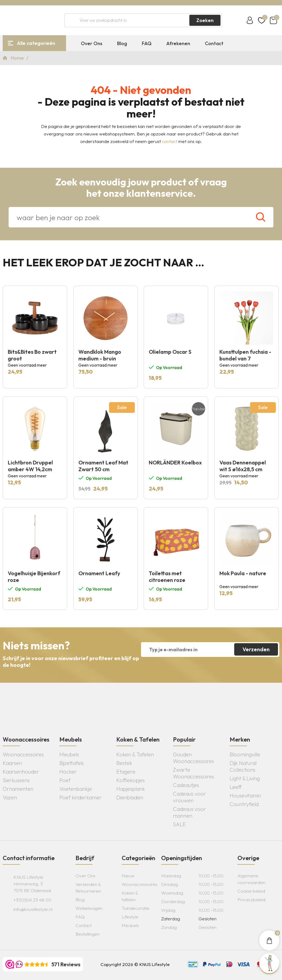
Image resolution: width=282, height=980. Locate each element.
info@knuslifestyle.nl (33, 909)
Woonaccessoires (23, 754)
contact (170, 141)
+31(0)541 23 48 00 (32, 900)
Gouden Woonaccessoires (194, 758)
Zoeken (205, 20)
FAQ (147, 44)
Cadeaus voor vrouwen (189, 797)
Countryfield (244, 804)
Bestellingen (88, 934)
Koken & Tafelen (135, 754)
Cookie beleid (251, 891)
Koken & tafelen (130, 896)
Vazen (10, 797)
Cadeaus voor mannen (189, 812)
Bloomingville (245, 754)
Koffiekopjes (131, 780)
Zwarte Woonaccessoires (194, 773)
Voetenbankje (76, 789)
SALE (179, 824)
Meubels (69, 754)
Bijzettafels (72, 763)
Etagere (126, 772)
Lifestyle (130, 917)
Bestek (124, 763)
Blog (122, 44)
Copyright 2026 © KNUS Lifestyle (135, 964)
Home (18, 58)
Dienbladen (130, 797)
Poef (65, 780)
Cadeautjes (186, 785)
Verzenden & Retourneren (88, 888)
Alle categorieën (36, 43)
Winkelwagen (89, 908)
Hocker (68, 772)
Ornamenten (18, 789)
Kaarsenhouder (21, 772)
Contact (214, 44)
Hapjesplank (131, 789)
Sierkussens (16, 780)
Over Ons (92, 44)
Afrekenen (178, 44)
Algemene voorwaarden (251, 879)
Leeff (236, 787)
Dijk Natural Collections (243, 766)
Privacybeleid (251, 899)
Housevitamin (245, 795)
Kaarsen (12, 763)
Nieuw (128, 876)
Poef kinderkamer (81, 797)
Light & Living (245, 778)
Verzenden (256, 649)
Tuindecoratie (135, 908)
